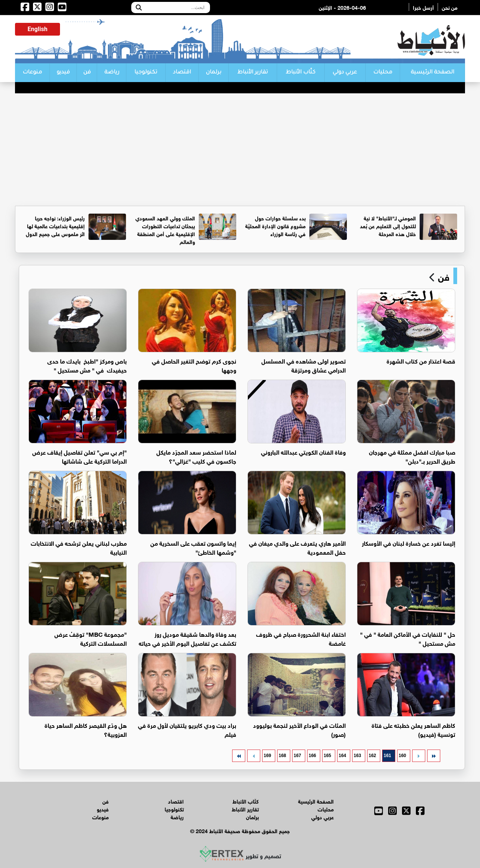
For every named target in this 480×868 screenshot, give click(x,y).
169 (267, 756)
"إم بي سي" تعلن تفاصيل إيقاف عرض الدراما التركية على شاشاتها (79, 456)
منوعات (32, 73)
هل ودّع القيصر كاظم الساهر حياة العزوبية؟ (86, 729)
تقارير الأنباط (253, 73)
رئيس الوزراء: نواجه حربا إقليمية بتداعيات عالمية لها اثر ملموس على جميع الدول (55, 225)
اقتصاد (182, 73)
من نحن (450, 7)
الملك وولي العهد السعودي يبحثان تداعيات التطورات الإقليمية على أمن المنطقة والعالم (165, 229)
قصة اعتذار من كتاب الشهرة (421, 360)
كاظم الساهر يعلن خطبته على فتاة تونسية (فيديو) (413, 729)
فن (87, 73)
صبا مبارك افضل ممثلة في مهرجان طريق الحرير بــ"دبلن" (412, 456)
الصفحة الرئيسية (432, 73)
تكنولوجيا (146, 73)
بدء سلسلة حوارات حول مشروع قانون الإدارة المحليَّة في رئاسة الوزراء (275, 225)
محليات (383, 73)
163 (357, 756)
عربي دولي (345, 73)
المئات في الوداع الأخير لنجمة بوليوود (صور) (299, 729)
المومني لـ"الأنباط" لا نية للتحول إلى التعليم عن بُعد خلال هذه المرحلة (388, 225)
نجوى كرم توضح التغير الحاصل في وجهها (194, 365)
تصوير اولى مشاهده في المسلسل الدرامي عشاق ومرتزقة (304, 365)
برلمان (214, 73)
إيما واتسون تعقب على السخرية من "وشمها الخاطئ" (193, 547)
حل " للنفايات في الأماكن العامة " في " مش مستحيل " (408, 638)
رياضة (112, 73)
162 (372, 756)
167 (297, 756)
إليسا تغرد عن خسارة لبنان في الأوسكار (409, 542)
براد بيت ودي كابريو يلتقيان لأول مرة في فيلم (187, 729)
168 (282, 756)
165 (327, 756)
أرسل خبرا (423, 7)
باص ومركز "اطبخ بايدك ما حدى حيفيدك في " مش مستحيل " (87, 365)
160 (402, 756)
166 (312, 756)
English (38, 29)
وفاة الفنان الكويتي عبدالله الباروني (303, 451)
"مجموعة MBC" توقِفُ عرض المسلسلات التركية (91, 638)
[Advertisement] (240, 150)
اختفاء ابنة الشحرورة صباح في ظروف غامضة (301, 638)
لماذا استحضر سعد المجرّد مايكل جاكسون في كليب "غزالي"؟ (196, 456)
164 (342, 756)
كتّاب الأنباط (301, 73)
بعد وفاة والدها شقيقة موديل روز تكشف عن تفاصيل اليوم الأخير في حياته (187, 638)
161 (387, 756)
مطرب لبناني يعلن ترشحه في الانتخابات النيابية (79, 547)
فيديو (63, 73)
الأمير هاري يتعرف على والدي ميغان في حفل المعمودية (297, 547)
